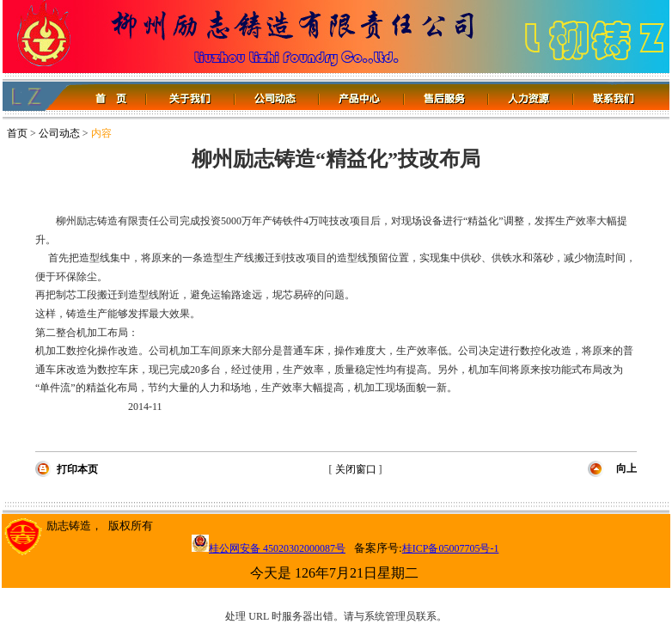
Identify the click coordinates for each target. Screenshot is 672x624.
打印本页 (77, 469)
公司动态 (59, 133)
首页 (17, 133)
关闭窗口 (356, 469)
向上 (626, 468)
